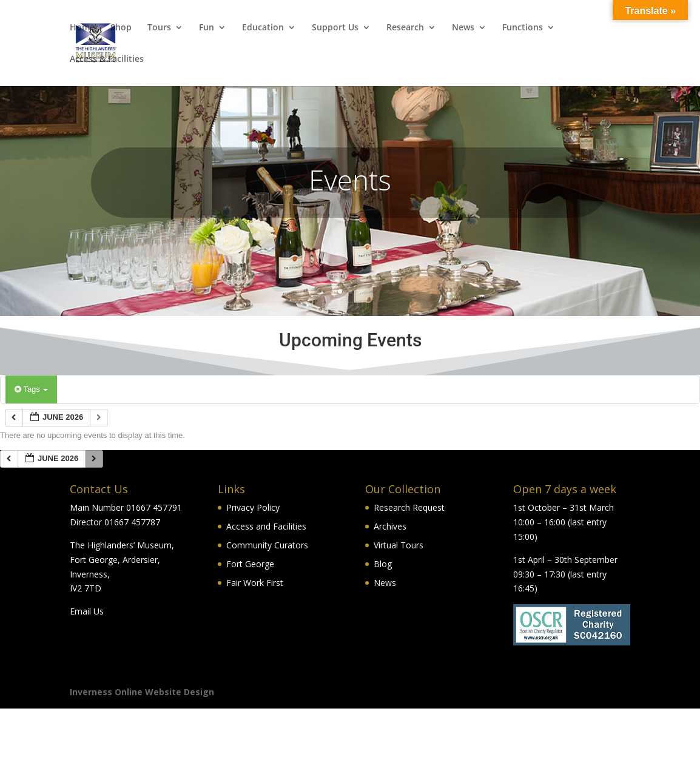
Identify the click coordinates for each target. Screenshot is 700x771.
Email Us (87, 611)
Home (82, 28)
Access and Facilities (266, 526)
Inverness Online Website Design (142, 692)
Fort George (250, 564)
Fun (207, 28)
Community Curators (267, 545)
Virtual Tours (399, 545)
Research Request (409, 507)
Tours (159, 28)
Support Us (335, 28)
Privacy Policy (253, 507)
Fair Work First (255, 583)
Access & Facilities (107, 59)
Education (263, 28)
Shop (121, 28)
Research (405, 28)
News (463, 28)
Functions (523, 28)
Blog (383, 564)
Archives (390, 526)
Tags (31, 389)
